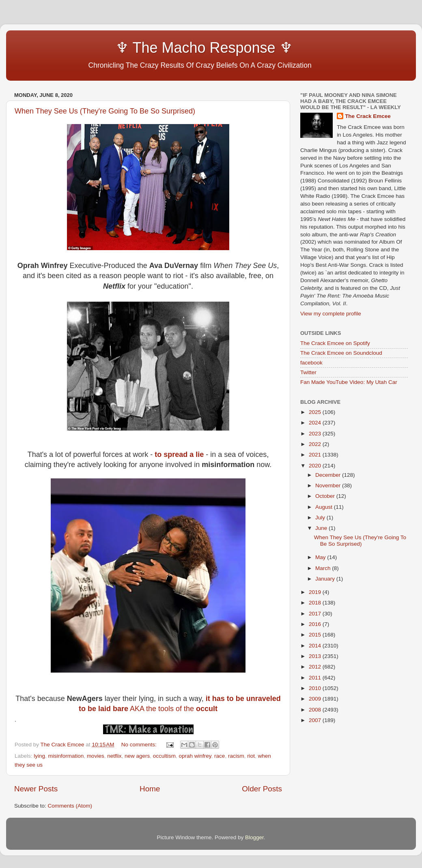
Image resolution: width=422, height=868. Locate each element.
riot (251, 756)
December (329, 475)
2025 (316, 412)
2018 (316, 603)
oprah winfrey (195, 756)
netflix (114, 756)
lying (39, 756)
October (326, 496)
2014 (316, 646)
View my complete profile (331, 314)
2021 (316, 455)
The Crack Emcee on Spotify (335, 343)
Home (150, 789)
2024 (316, 423)
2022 (316, 444)
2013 (316, 656)
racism (236, 756)
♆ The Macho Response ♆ (155, 48)
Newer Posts (36, 789)
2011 (316, 678)
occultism (164, 756)
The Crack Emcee (368, 116)
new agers (137, 756)
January (326, 579)
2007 (316, 720)
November (329, 485)
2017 (316, 614)
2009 (316, 699)
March (324, 568)
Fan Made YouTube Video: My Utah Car (349, 382)
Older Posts (262, 789)
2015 (316, 635)
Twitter (308, 372)
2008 (316, 710)
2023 (316, 434)
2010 (316, 688)
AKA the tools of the (174, 709)
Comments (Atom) (70, 806)
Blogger (254, 837)
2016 (316, 624)
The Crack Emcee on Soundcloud (341, 353)
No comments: (140, 745)
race (220, 756)
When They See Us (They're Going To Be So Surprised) (105, 111)
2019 (316, 592)
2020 (316, 466)
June (322, 528)
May (321, 557)
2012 (316, 667)
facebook (311, 363)
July (321, 518)
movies (96, 756)
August (325, 507)
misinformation (66, 756)
